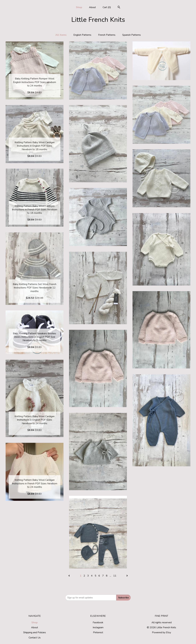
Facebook (98, 622)
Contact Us (35, 638)
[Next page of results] (127, 576)
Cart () (107, 7)
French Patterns (107, 35)
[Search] (119, 8)
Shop (79, 7)
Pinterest (98, 632)
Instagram (98, 627)
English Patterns (82, 35)
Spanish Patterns (132, 35)
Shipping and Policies (35, 632)
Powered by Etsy (161, 632)
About (92, 7)
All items (61, 35)
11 (115, 576)
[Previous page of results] (69, 576)
